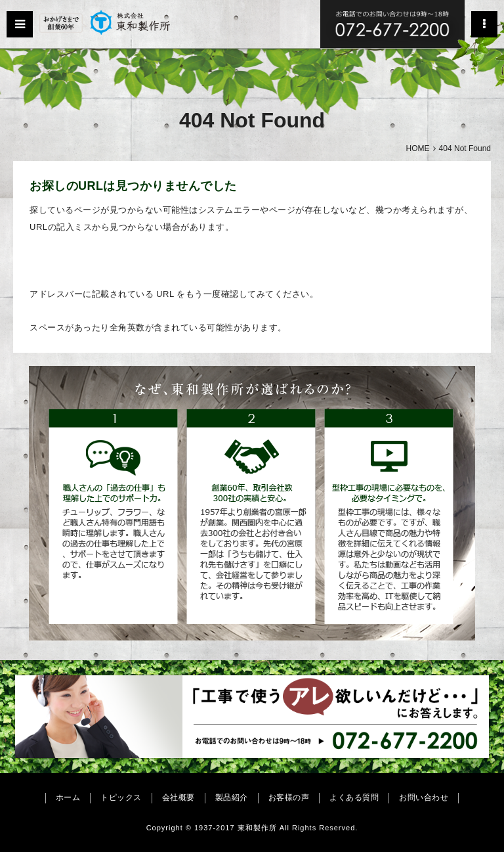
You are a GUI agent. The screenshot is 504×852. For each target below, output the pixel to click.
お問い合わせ (424, 797)
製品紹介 (232, 797)
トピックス (121, 797)
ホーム (68, 797)
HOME (418, 148)
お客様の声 (289, 797)
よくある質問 (354, 797)
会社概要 (178, 797)
